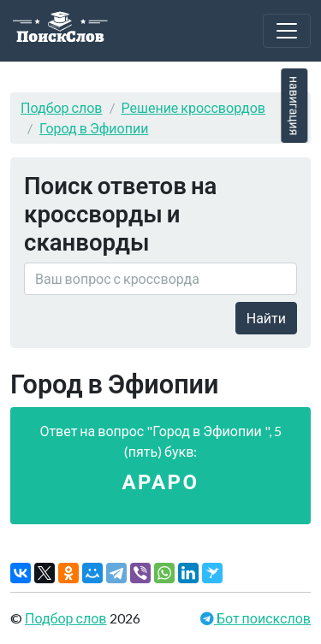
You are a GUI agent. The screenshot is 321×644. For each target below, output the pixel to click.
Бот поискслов (262, 618)
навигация (294, 106)
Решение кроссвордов (193, 107)
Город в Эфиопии (94, 128)
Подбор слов (62, 107)
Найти (266, 318)
